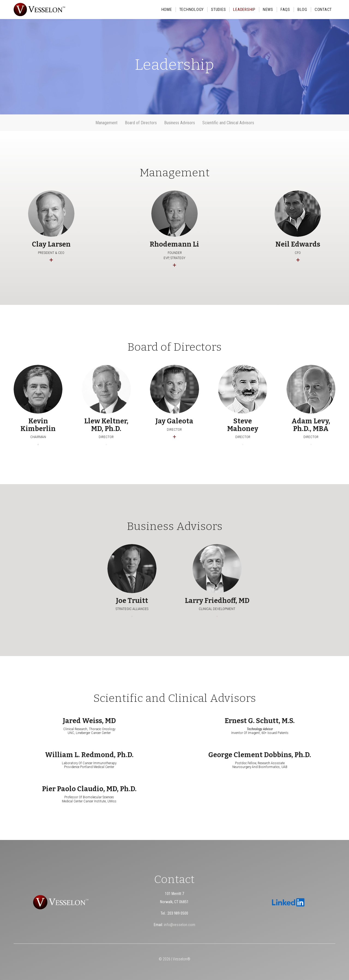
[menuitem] (167, 10)
